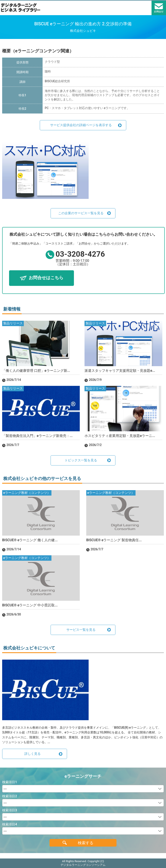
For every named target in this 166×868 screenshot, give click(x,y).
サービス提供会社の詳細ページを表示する (81, 125)
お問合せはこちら (46, 278)
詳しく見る (33, 754)
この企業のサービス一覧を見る (81, 213)
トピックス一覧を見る (81, 460)
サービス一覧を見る (81, 630)
